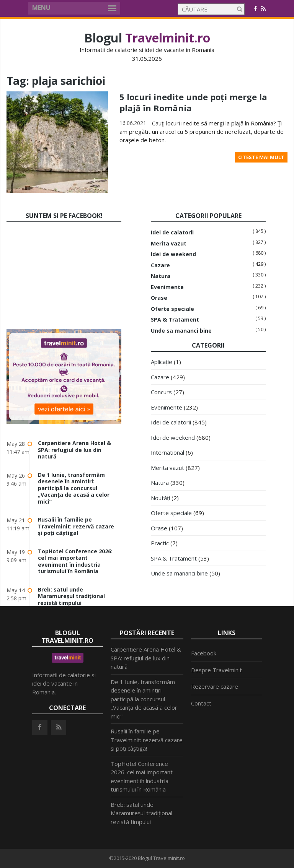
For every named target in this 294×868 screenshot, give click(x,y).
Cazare (160, 265)
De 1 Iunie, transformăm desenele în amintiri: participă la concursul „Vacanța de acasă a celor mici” (74, 488)
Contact (201, 703)
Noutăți (160, 498)
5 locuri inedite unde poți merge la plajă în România (193, 102)
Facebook (204, 653)
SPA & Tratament (175, 320)
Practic (160, 543)
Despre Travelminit (216, 670)
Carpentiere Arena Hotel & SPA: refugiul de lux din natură (74, 450)
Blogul (147, 38)
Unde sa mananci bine (181, 331)
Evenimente (167, 287)
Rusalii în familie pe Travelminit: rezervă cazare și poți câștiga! (76, 526)
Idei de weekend (173, 254)
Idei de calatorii (172, 232)
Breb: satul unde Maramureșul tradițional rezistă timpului (71, 596)
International (167, 452)
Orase (159, 298)
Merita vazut (169, 244)
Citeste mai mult (261, 157)
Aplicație (162, 362)
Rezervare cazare (215, 686)
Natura (161, 276)
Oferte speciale (172, 309)
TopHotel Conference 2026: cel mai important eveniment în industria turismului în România (75, 561)
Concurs (161, 392)
